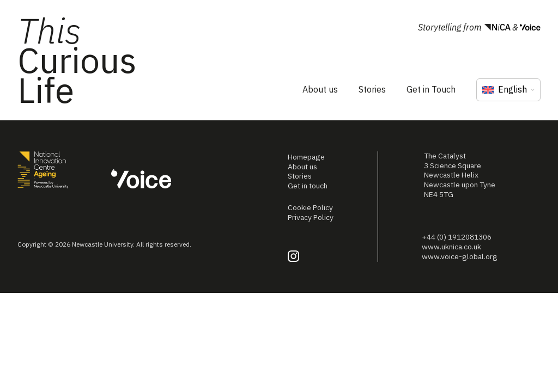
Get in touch (308, 186)
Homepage (306, 157)
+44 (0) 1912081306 (457, 237)
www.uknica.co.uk (451, 247)
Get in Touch (431, 89)
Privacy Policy (311, 217)
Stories (372, 89)
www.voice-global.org (460, 256)
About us (320, 89)
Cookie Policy (310, 207)
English (505, 89)
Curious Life (77, 60)
